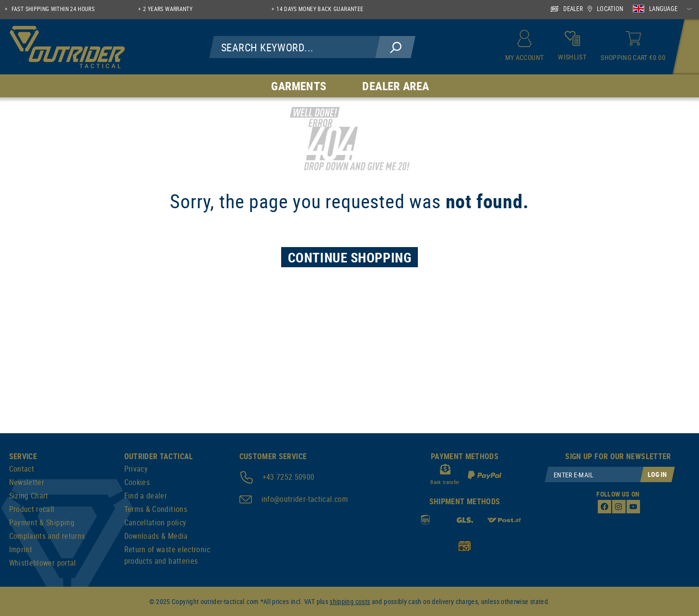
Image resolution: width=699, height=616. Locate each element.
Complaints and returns (47, 536)
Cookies (137, 482)
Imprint (21, 549)
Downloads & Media (156, 536)
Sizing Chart (29, 496)
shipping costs (350, 601)
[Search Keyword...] (295, 47)
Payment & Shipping (42, 522)
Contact (22, 469)
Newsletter (27, 482)
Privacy (136, 469)
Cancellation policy (155, 522)
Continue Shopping (350, 257)
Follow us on (618, 494)
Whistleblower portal (43, 563)
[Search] (395, 47)
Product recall (32, 509)
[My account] (525, 47)
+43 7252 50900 (289, 477)
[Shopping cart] (633, 47)
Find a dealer (146, 496)
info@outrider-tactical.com (305, 499)
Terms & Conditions (156, 509)
